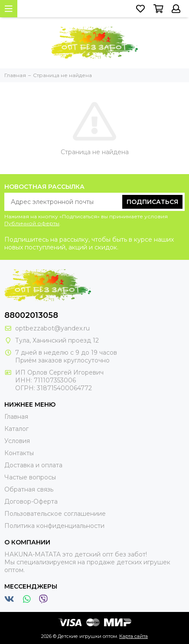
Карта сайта (134, 636)
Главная (16, 417)
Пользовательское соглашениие (55, 514)
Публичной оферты (32, 223)
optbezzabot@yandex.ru (52, 328)
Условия (17, 441)
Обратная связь (29, 489)
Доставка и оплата (33, 465)
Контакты (19, 453)
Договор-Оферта (31, 502)
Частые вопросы (30, 477)
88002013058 (31, 315)
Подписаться (152, 202)
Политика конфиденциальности (54, 526)
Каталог (16, 429)
